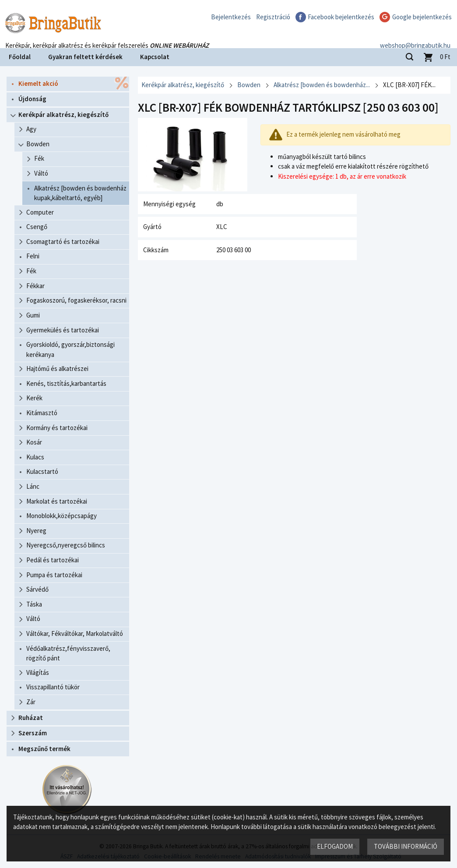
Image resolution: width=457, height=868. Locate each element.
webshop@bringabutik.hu (415, 37)
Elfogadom (335, 846)
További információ (406, 846)
